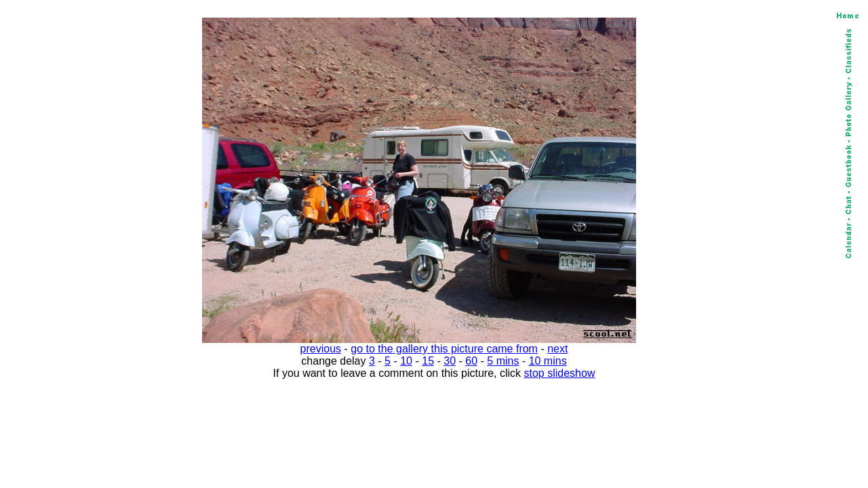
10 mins (548, 361)
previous (321, 349)
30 (450, 361)
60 (471, 361)
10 (406, 361)
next (557, 349)
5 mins (503, 361)
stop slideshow (560, 373)
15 (428, 361)
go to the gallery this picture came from (444, 349)
